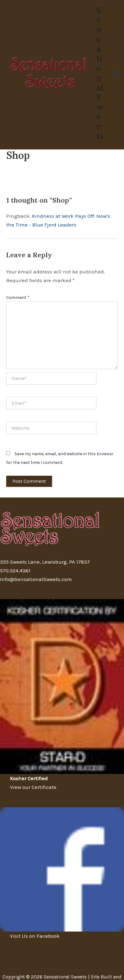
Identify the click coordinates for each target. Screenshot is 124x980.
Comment (18, 298)
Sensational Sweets (100, 73)
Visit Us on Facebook (35, 936)
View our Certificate (33, 787)
